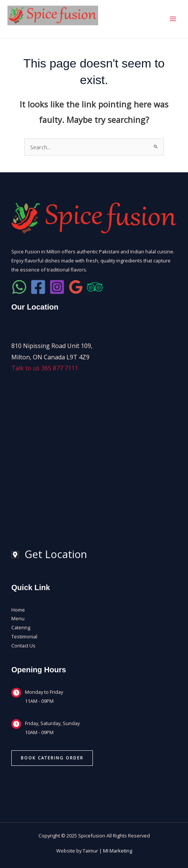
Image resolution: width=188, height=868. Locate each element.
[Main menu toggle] (173, 19)
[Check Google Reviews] (76, 287)
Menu (18, 618)
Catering (21, 627)
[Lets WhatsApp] (19, 287)
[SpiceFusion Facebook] (38, 287)
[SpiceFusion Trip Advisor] (95, 287)
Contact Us (23, 646)
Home (18, 610)
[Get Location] (49, 554)
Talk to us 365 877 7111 (45, 368)
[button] (52, 758)
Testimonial (24, 636)
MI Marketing (118, 851)
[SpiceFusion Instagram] (57, 287)
